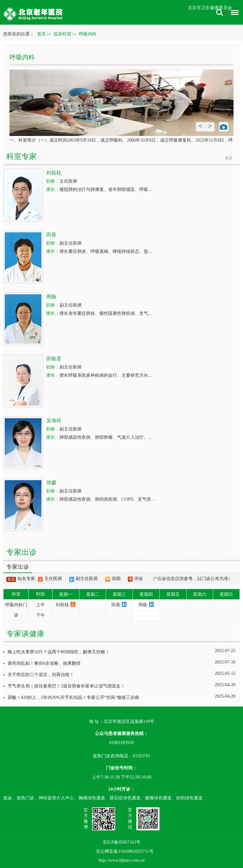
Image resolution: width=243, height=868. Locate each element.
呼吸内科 (22, 57)
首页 (41, 34)
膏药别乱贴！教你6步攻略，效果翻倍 (44, 663)
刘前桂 (62, 605)
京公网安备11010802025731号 (125, 851)
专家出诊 (18, 567)
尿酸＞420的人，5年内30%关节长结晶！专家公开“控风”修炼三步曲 (73, 697)
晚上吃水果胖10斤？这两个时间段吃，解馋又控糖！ (59, 652)
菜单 (233, 13)
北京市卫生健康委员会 (210, 8)
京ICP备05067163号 (121, 842)
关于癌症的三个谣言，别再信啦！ (41, 675)
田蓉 (116, 605)
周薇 (143, 605)
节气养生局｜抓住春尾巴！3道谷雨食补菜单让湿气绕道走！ (66, 686)
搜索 (220, 13)
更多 (229, 158)
